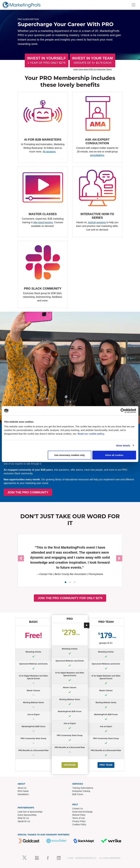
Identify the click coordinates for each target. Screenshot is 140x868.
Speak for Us (24, 821)
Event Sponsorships (27, 815)
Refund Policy (79, 815)
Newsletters (23, 794)
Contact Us (78, 809)
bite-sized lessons (43, 222)
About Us (22, 788)
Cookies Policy (79, 824)
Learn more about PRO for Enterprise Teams (93, 69)
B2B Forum (78, 794)
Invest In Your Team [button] (93, 60)
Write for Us (23, 818)
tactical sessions (97, 222)
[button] (21, 558)
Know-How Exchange (83, 812)
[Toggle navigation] (133, 5)
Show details (123, 445)
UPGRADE (70, 765)
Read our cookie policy (91, 434)
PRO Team (106, 765)
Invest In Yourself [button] (47, 60)
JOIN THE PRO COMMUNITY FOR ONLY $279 (70, 598)
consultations (97, 155)
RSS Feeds (23, 791)
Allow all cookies (114, 455)
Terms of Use (79, 818)
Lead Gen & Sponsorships (30, 812)
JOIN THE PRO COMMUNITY (67, 492)
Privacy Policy (79, 821)
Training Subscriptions (83, 788)
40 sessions (49, 152)
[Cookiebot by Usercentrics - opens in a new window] (123, 411)
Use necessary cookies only (69, 455)
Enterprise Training (81, 791)
